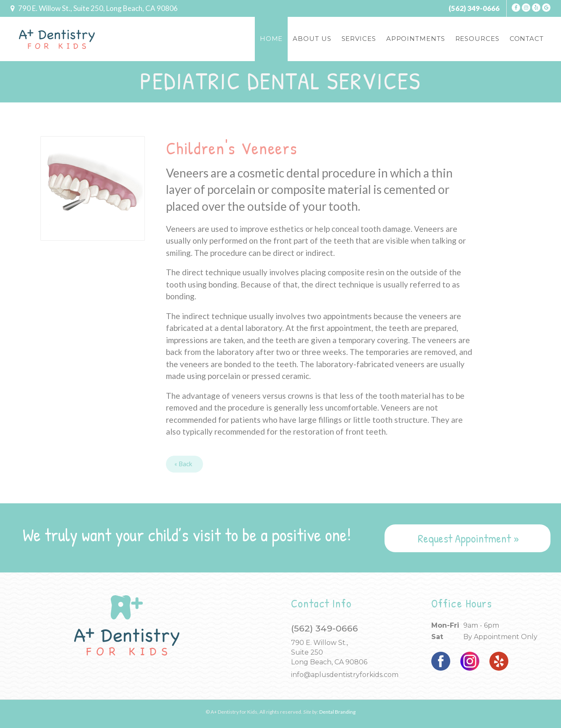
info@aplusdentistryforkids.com (345, 675)
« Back (183, 464)
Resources (477, 39)
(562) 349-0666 (474, 8)
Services (359, 39)
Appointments (416, 39)
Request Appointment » (469, 538)
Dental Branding (337, 712)
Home (271, 39)
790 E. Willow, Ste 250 (98, 8)
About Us (312, 39)
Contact (527, 39)
